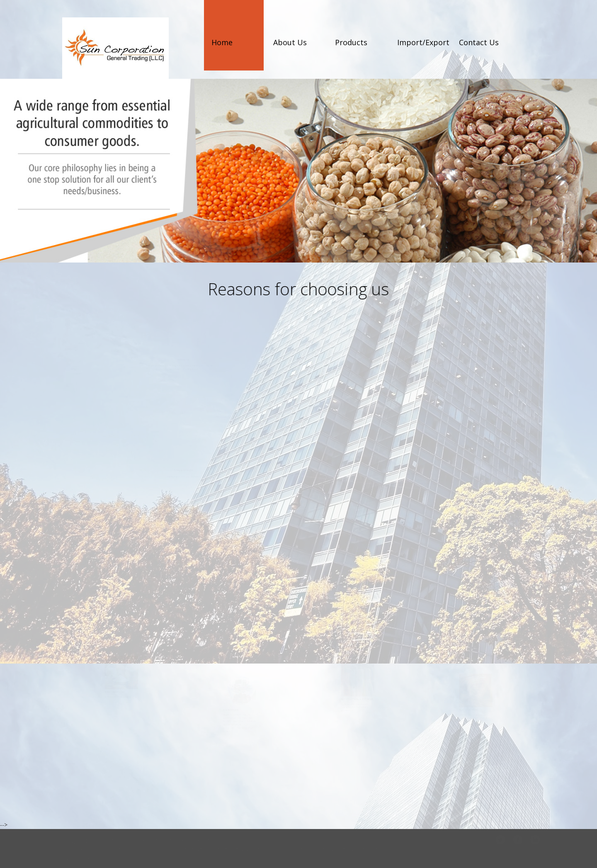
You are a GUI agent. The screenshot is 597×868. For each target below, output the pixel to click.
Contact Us (479, 42)
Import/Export (423, 42)
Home (222, 42)
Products (351, 42)
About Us (290, 42)
